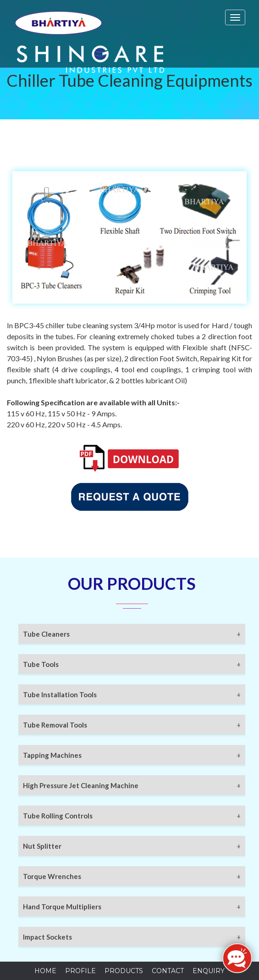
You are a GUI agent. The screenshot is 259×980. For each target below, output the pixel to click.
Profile (80, 971)
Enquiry (209, 971)
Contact (168, 971)
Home (45, 971)
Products (124, 971)
